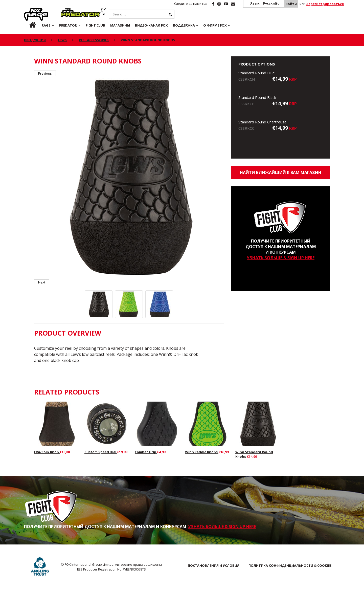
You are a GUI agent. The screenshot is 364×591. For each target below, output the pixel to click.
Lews (62, 40)
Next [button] (42, 282)
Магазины (120, 25)
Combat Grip (146, 452)
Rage (29, 11)
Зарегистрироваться (325, 4)
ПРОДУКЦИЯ (35, 40)
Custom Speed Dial (101, 452)
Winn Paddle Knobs (202, 452)
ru (29, 25)
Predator (69, 11)
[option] (129, 178)
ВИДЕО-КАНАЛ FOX (151, 25)
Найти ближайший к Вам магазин (281, 172)
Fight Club (95, 25)
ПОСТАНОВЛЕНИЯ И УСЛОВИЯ (214, 565)
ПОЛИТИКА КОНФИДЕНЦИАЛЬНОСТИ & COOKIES (290, 565)
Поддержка (184, 25)
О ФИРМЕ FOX (215, 25)
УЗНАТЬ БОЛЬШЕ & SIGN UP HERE (281, 258)
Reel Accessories (94, 40)
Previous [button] (45, 73)
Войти (291, 4)
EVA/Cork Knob (47, 452)
